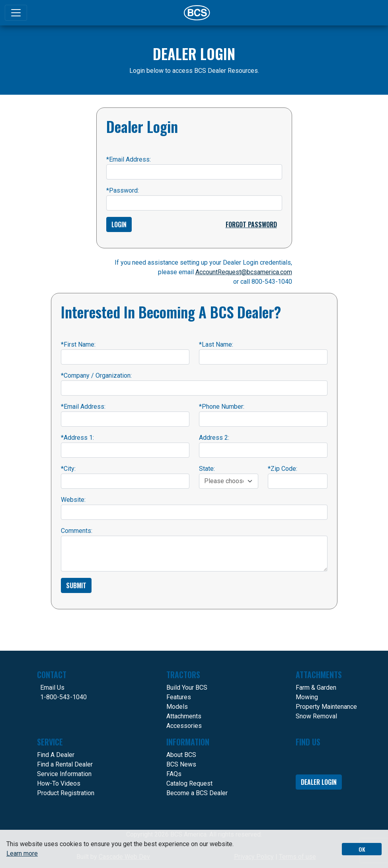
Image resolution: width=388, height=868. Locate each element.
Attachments (184, 716)
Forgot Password (251, 224)
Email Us (52, 688)
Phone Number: (222, 407)
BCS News (181, 764)
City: (68, 469)
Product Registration (66, 793)
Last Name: (216, 344)
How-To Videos (59, 783)
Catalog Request (189, 783)
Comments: (77, 531)
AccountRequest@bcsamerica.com (244, 272)
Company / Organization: (96, 375)
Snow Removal (316, 716)
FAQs (174, 774)
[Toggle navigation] (16, 13)
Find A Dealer (56, 755)
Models (177, 707)
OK (362, 849)
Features (179, 697)
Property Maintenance (326, 707)
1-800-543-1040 (63, 697)
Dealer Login (319, 782)
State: (207, 469)
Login (119, 224)
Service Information (64, 774)
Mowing (307, 697)
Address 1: (77, 438)
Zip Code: (283, 469)
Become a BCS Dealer (197, 793)
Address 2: (214, 438)
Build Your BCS (187, 688)
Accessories (184, 726)
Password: (123, 190)
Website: (73, 500)
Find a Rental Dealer (65, 764)
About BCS (181, 755)
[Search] (370, 13)
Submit (76, 585)
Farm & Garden (316, 688)
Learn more (22, 853)
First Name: (78, 344)
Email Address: (129, 159)
